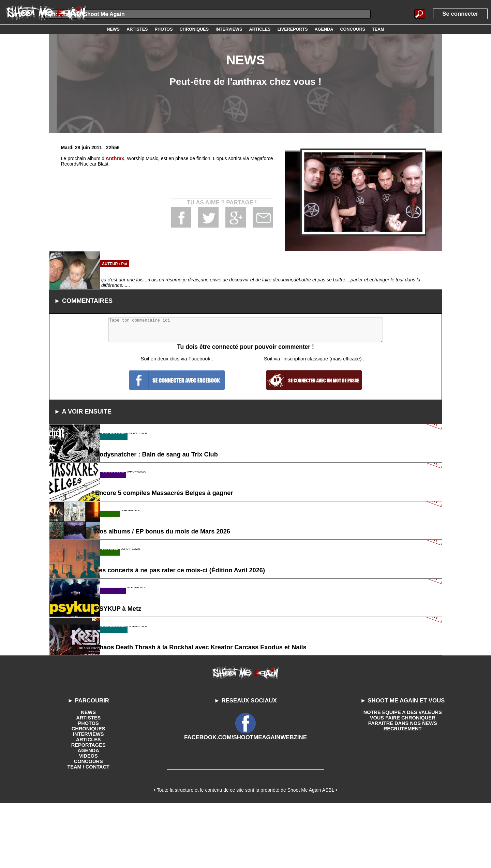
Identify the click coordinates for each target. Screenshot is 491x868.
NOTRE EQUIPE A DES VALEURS (403, 774)
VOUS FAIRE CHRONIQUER (402, 780)
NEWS (88, 774)
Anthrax (115, 158)
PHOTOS (88, 785)
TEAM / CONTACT (88, 829)
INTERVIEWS (88, 796)
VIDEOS (88, 818)
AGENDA (88, 812)
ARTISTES (88, 780)
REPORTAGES (88, 807)
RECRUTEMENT (403, 791)
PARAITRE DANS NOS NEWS (403, 785)
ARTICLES (88, 802)
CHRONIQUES (88, 791)
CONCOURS (88, 823)
